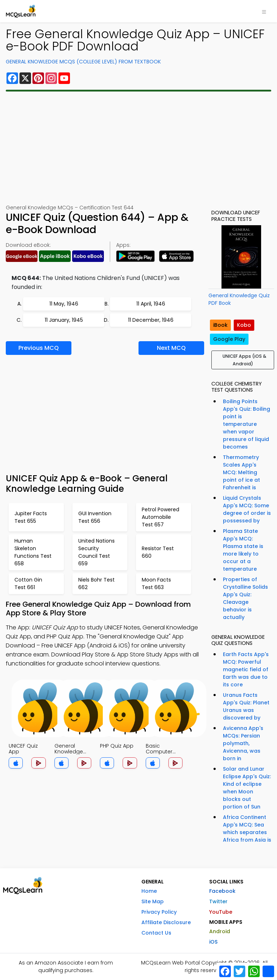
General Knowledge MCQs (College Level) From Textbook (83, 62)
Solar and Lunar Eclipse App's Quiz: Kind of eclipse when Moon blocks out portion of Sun (247, 788)
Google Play (229, 339)
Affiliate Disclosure (166, 922)
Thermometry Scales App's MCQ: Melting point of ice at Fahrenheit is (241, 472)
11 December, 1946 (151, 320)
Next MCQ (171, 348)
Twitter (218, 901)
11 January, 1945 (64, 320)
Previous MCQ (39, 348)
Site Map (153, 901)
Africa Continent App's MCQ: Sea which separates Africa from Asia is (247, 828)
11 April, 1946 (151, 304)
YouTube (221, 912)
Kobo (244, 325)
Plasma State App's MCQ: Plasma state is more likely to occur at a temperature (243, 550)
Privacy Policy (159, 912)
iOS (213, 942)
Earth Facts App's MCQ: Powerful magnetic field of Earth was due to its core (246, 669)
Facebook (222, 891)
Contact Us (156, 933)
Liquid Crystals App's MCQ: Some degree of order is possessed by (247, 509)
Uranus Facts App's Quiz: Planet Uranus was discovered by (246, 706)
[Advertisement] (138, 148)
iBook (220, 325)
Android (220, 931)
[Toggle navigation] (264, 11)
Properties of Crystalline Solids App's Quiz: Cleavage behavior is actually (245, 598)
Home (149, 891)
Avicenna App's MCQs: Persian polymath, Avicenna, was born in (243, 743)
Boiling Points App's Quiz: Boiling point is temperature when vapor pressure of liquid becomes (247, 424)
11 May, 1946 (64, 304)
